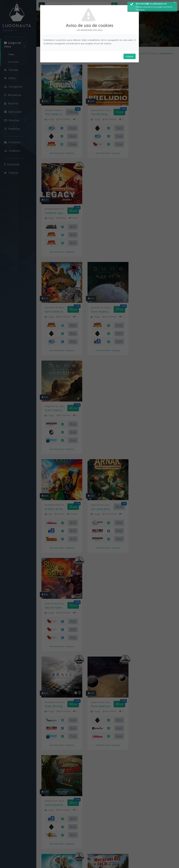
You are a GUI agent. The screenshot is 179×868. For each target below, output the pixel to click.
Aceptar (130, 56)
